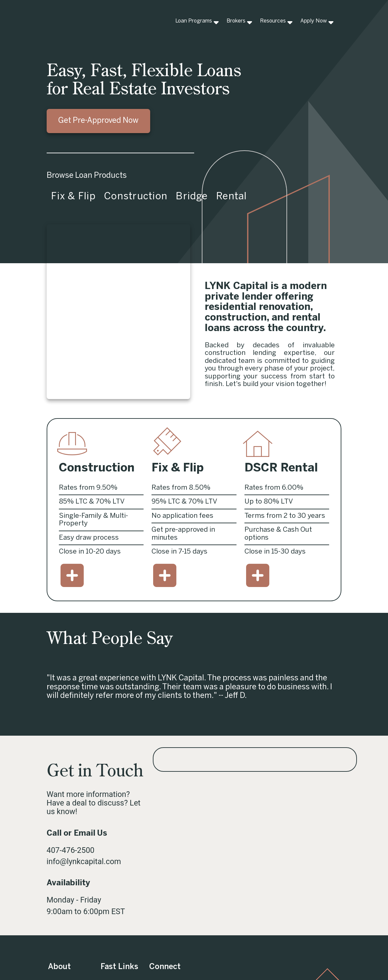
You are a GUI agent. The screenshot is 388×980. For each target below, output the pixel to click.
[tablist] (194, 197)
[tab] (73, 197)
